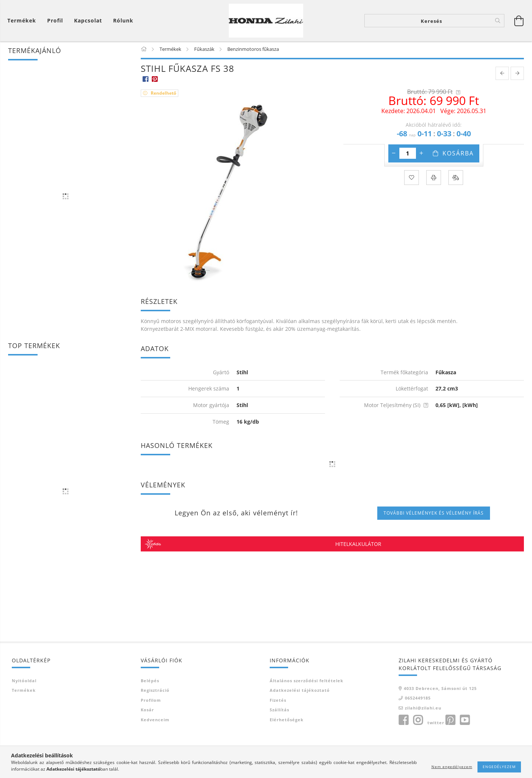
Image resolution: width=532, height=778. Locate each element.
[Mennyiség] (408, 157)
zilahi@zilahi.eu (423, 712)
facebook (403, 725)
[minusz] (394, 157)
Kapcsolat (88, 22)
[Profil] (55, 22)
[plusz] (421, 157)
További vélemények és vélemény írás (434, 517)
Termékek (24, 695)
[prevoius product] (502, 77)
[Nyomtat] (434, 182)
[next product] (517, 77)
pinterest (450, 725)
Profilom (151, 704)
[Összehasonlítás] (456, 182)
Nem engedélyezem (452, 767)
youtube (465, 725)
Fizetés (278, 704)
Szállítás (279, 714)
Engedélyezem (499, 767)
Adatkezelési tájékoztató (300, 695)
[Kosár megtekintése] (24, 22)
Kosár (147, 714)
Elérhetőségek (287, 724)
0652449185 (418, 702)
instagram (418, 725)
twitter (436, 727)
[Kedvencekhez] (412, 182)
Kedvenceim (155, 724)
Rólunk (123, 22)
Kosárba (458, 157)
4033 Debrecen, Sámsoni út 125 (440, 692)
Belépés (150, 685)
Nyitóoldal (24, 685)
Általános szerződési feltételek (307, 685)
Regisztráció (155, 695)
